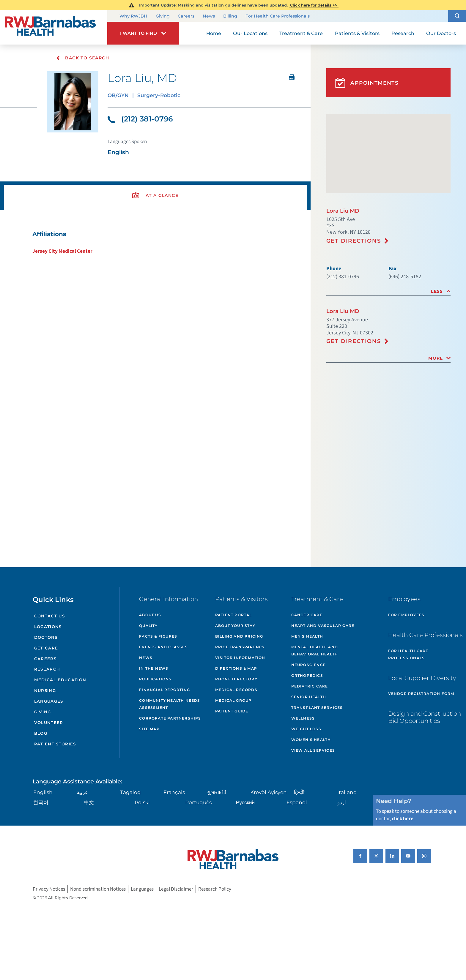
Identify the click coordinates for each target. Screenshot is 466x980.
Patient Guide (232, 711)
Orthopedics (307, 675)
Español (297, 802)
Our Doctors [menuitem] (441, 33)
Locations (48, 627)
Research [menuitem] (403, 33)
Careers (186, 16)
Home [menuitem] (214, 33)
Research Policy (215, 889)
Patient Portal (234, 615)
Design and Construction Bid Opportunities (425, 717)
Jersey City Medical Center (62, 251)
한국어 (41, 802)
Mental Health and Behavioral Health (315, 651)
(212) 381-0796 (140, 119)
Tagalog (130, 792)
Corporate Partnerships (170, 718)
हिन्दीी (299, 792)
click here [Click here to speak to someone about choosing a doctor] (403, 819)
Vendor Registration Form (421, 694)
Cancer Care (307, 615)
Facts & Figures (158, 636)
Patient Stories (55, 744)
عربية (82, 792)
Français (174, 792)
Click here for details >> (314, 5)
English (43, 792)
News (209, 16)
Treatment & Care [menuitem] (301, 33)
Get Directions (354, 241)
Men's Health (307, 636)
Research (47, 669)
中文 (89, 802)
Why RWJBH (133, 16)
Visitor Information (240, 658)
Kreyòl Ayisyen (269, 792)
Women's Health (311, 740)
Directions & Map (236, 668)
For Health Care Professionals (278, 16)
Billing (230, 16)
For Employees (406, 615)
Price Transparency (240, 647)
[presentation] (155, 196)
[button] (457, 16)
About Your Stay (235, 626)
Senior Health (309, 697)
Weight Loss (306, 729)
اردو (342, 802)
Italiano (347, 792)
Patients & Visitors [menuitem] (357, 33)
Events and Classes (163, 647)
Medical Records (236, 690)
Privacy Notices (49, 889)
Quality (148, 626)
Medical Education (60, 680)
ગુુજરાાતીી (217, 792)
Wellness (303, 718)
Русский (245, 802)
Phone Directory (236, 679)
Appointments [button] (367, 83)
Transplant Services (317, 708)
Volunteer (49, 723)
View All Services (313, 750)
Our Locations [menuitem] (250, 33)
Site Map (149, 729)
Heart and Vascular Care (323, 626)
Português (198, 802)
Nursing (45, 690)
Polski (142, 802)
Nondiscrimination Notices (98, 889)
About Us (150, 615)
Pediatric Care (310, 686)
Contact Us (49, 616)
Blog (41, 733)
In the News (154, 668)
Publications (155, 679)
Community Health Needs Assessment (170, 704)
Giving (163, 16)
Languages (49, 701)
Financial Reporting (164, 690)
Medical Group (233, 700)
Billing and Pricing (239, 636)
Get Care (46, 648)
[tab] (388, 291)
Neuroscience (308, 665)
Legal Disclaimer (176, 889)
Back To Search (82, 58)
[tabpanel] (155, 242)
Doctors (46, 637)
